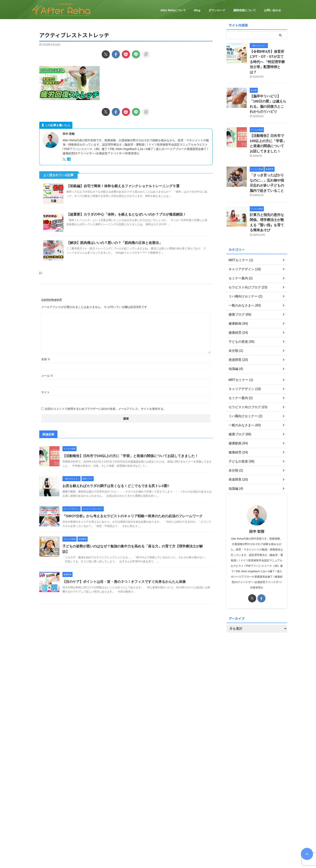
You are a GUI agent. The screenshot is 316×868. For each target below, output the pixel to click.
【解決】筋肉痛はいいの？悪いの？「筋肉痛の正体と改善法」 (112, 243)
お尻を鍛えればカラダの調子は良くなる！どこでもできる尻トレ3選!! (113, 486)
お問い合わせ (272, 10)
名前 (46, 359)
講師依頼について (245, 10)
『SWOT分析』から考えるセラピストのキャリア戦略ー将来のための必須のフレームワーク (128, 516)
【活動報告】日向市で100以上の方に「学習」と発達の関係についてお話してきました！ (126, 456)
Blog (197, 10)
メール (47, 376)
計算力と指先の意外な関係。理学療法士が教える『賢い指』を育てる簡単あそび (268, 200)
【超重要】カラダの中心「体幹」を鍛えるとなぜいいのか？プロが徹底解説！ (123, 214)
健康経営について (139, 837)
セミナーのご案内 (164, 837)
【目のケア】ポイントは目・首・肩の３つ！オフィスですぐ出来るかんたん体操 (120, 576)
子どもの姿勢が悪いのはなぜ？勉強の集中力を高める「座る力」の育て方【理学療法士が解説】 (132, 546)
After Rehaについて (173, 10)
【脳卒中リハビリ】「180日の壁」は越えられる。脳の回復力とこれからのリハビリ (268, 93)
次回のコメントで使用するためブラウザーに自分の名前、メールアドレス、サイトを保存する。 (106, 409)
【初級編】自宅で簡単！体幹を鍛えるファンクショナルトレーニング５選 (120, 186)
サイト (46, 392)
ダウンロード (217, 10)
